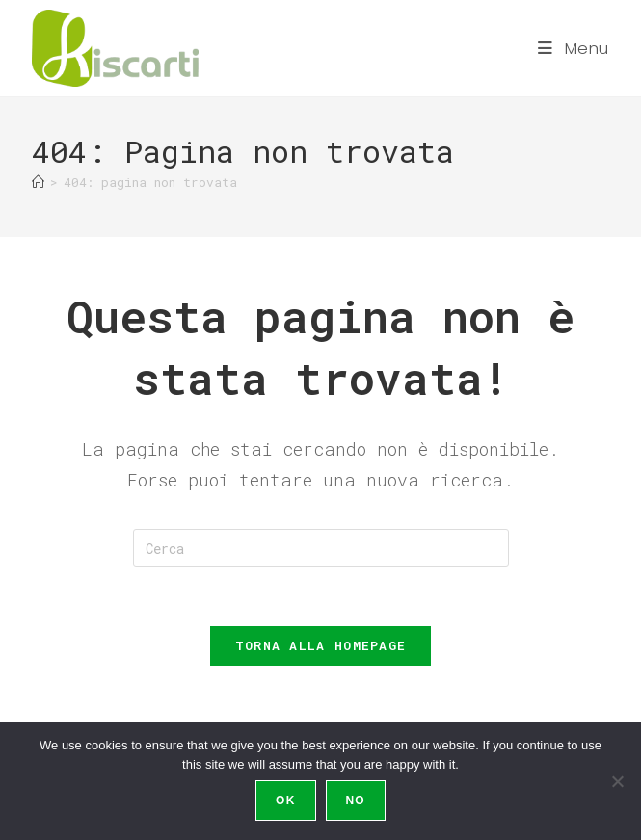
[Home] (38, 182)
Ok (285, 801)
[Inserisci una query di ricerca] (321, 548)
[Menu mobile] (574, 48)
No (356, 801)
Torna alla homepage (321, 645)
